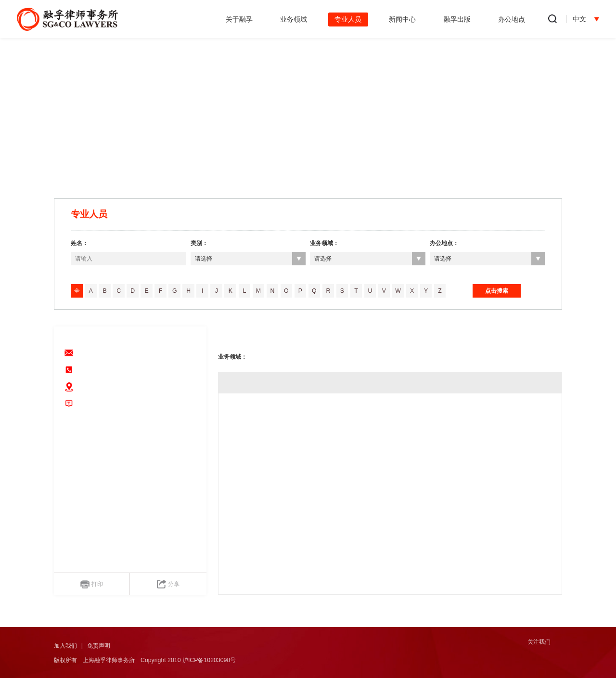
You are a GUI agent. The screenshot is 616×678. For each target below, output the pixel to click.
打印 (92, 584)
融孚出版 (457, 19)
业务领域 (294, 19)
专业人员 (348, 19)
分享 (168, 584)
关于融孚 (239, 19)
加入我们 (65, 646)
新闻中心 (402, 19)
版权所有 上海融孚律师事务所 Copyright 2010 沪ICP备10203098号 (145, 660)
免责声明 (99, 646)
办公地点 (512, 19)
